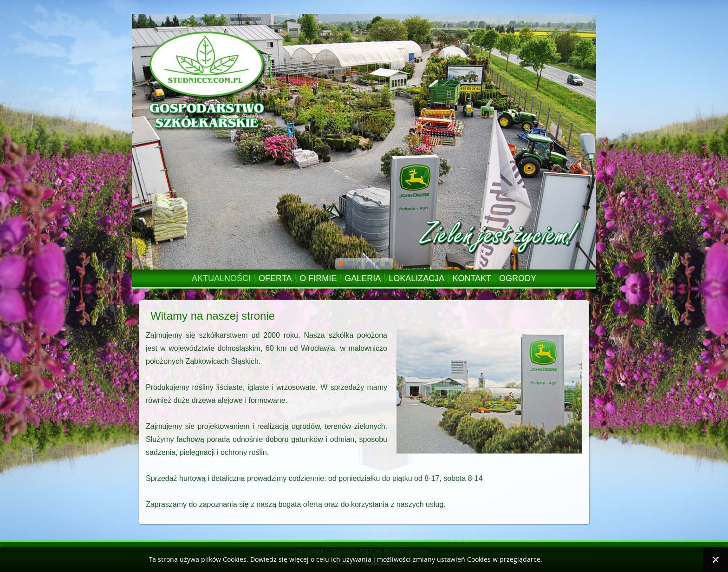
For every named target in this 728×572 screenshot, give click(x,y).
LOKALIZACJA (416, 278)
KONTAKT (472, 278)
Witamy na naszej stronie (213, 316)
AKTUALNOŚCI (221, 278)
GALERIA (363, 278)
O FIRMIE (318, 278)
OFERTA (275, 278)
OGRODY (518, 278)
